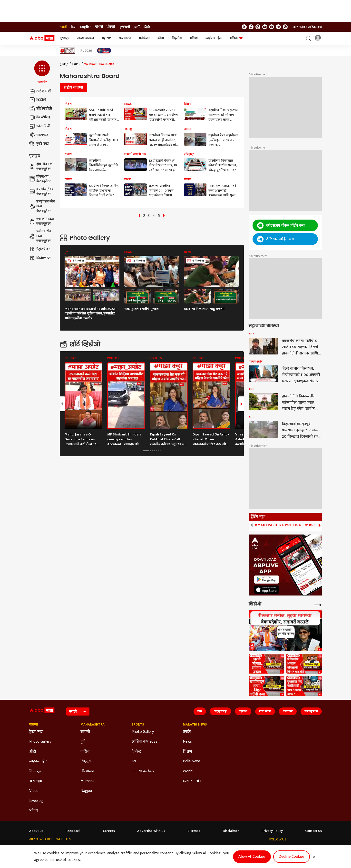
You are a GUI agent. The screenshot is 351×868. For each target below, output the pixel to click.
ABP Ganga (153, 849)
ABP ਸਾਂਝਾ (172, 849)
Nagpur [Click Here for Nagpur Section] (87, 791)
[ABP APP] (266, 580)
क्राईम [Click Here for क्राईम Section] (187, 732)
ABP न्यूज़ (75, 849)
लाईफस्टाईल (214, 38)
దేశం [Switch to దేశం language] (147, 27)
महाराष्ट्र (106, 38)
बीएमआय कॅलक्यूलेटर (40, 179)
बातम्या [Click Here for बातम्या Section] (34, 725)
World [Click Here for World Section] (188, 771)
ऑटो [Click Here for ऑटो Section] (33, 752)
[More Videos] (318, 604)
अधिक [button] (236, 38)
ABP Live (58, 849)
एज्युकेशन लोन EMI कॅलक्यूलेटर (42, 206)
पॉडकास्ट (39, 135)
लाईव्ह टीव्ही (40, 91)
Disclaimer (231, 831)
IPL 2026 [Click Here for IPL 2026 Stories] (86, 51)
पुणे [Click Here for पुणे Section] (83, 742)
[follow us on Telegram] (278, 27)
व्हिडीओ (38, 100)
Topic (76, 64)
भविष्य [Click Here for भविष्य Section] (34, 811)
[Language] (78, 712)
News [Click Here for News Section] (187, 742)
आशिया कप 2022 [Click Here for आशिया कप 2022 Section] (145, 742)
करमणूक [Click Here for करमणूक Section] (36, 781)
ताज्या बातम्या (86, 38)
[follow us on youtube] (265, 27)
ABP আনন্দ (93, 849)
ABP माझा (111, 849)
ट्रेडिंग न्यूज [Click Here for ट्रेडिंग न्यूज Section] (36, 732)
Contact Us (313, 831)
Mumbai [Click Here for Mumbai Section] (87, 781)
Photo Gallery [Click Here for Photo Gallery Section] (40, 742)
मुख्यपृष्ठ (65, 38)
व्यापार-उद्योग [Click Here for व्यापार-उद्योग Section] (192, 781)
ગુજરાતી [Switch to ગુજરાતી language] (124, 27)
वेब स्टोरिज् (40, 117)
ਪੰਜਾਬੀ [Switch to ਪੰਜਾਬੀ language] (111, 27)
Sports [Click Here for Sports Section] (138, 725)
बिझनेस (177, 38)
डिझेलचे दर (40, 258)
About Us (36, 831)
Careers (109, 831)
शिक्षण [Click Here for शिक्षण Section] (187, 752)
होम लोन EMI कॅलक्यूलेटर (41, 167)
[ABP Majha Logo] (42, 38)
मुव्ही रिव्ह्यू (39, 144)
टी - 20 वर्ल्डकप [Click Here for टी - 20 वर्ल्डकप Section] (143, 771)
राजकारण (125, 38)
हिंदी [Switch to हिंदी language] (74, 27)
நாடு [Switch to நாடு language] (137, 27)
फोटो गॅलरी (40, 126)
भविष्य (194, 38)
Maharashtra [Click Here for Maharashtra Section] (93, 725)
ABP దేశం (208, 849)
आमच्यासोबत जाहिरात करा (307, 27)
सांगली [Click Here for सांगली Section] (85, 732)
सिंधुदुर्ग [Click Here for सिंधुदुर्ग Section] (86, 761)
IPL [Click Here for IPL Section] (134, 761)
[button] (42, 72)
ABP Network (39, 849)
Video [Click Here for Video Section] (34, 791)
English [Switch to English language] (86, 27)
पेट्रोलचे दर (39, 249)
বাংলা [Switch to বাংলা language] (99, 27)
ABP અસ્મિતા (131, 849)
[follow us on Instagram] (272, 27)
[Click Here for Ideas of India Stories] (67, 51)
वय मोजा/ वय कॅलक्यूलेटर (41, 191)
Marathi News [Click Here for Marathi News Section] (195, 725)
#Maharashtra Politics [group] (278, 525)
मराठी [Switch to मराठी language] (63, 27)
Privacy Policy (272, 831)
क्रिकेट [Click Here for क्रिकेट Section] (136, 752)
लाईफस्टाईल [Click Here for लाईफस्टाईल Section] (38, 761)
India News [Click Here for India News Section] (192, 761)
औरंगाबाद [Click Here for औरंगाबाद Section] (87, 771)
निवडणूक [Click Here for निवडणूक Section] (36, 771)
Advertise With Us (151, 831)
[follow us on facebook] (251, 27)
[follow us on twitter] (244, 27)
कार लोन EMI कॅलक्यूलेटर (42, 221)
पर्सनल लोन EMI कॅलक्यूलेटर (40, 236)
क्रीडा (161, 38)
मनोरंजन (144, 38)
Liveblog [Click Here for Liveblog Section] (36, 801)
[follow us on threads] (258, 27)
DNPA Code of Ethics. (79, 858)
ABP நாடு (190, 849)
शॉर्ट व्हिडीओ (41, 109)
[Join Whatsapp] (285, 27)
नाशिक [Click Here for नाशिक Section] (85, 752)
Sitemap (194, 831)
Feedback (73, 831)
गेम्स (200, 711)
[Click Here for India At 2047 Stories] (104, 51)
